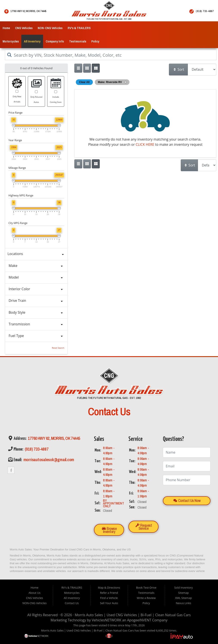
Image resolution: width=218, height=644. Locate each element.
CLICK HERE (145, 144)
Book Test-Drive (146, 588)
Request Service (144, 527)
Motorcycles (11, 41)
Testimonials (78, 41)
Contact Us (72, 603)
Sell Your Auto (109, 603)
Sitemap (183, 593)
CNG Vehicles (24, 28)
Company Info (55, 41)
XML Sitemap (184, 598)
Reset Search (58, 348)
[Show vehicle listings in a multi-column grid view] (96, 68)
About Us (35, 593)
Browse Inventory (109, 530)
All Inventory (32, 41)
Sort (179, 69)
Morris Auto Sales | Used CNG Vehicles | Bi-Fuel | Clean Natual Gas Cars (133, 615)
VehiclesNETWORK (107, 620)
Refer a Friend (109, 593)
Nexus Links (183, 603)
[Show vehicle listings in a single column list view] (78, 68)
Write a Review (146, 598)
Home (6, 28)
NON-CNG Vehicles (50, 28)
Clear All (84, 82)
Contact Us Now (187, 501)
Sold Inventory (184, 588)
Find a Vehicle (109, 598)
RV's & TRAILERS (79, 28)
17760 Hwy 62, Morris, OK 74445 (54, 439)
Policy (95, 41)
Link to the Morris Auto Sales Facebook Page (11, 470)
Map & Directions (109, 588)
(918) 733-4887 (36, 449)
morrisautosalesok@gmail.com (48, 460)
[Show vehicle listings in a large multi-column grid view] (87, 68)
